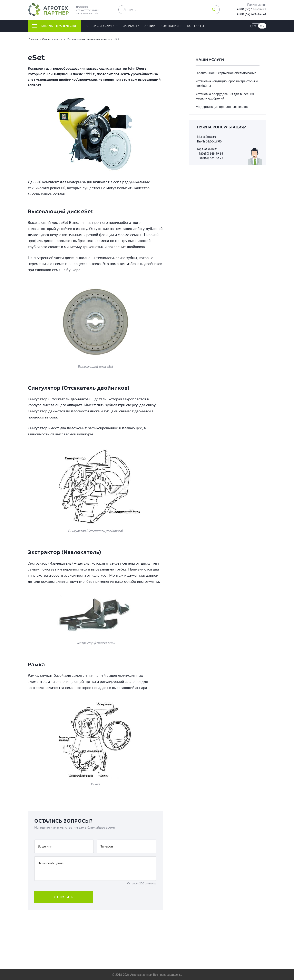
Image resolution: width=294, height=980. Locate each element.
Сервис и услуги (52, 39)
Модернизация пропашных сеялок (88, 39)
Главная (33, 39)
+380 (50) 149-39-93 (251, 9)
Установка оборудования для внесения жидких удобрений (225, 96)
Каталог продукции (54, 26)
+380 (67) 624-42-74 (251, 14)
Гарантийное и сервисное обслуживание (226, 73)
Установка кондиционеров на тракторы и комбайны (227, 83)
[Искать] (214, 10)
